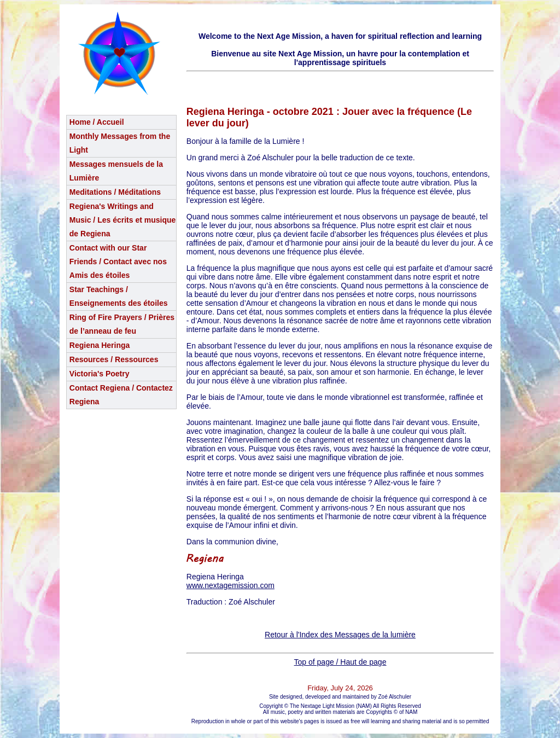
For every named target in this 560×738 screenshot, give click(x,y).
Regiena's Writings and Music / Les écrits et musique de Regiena (123, 220)
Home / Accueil (97, 122)
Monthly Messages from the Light (120, 143)
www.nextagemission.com (231, 585)
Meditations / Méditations (115, 192)
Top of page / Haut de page (340, 662)
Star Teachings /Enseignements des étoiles (119, 296)
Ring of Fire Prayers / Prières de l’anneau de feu (122, 324)
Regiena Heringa (100, 345)
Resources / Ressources (114, 359)
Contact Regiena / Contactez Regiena (121, 395)
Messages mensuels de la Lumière (116, 171)
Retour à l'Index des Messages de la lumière (340, 635)
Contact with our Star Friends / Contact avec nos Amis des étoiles (118, 262)
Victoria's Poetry (100, 374)
